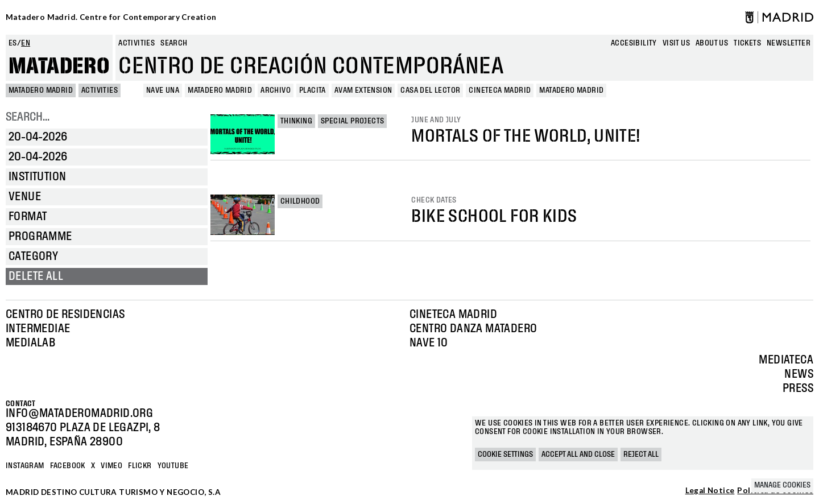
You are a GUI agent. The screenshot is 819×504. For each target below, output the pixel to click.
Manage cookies (782, 485)
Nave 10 (429, 343)
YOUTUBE (173, 466)
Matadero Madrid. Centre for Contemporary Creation (111, 17)
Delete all (36, 276)
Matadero (59, 67)
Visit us (676, 43)
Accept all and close (578, 455)
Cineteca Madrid (453, 315)
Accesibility (634, 43)
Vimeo (111, 466)
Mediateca (786, 360)
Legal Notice (710, 491)
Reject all (641, 455)
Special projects (352, 121)
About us (712, 43)
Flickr (140, 466)
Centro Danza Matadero (473, 329)
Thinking (296, 121)
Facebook (68, 466)
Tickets (747, 43)
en (26, 43)
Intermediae (38, 329)
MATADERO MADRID (41, 90)
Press (798, 389)
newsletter (789, 43)
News (799, 374)
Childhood (300, 201)
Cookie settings (505, 455)
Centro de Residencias (65, 315)
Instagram (25, 466)
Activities (136, 43)
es (13, 43)
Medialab (30, 343)
